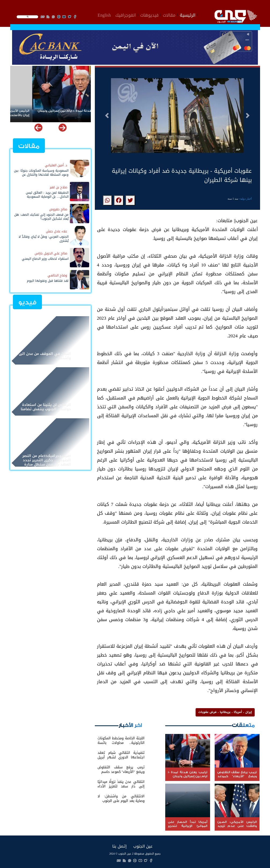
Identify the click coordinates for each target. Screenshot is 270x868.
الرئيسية (188, 15)
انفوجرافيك (126, 15)
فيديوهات (149, 15)
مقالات (169, 15)
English (104, 15)
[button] (107, 116)
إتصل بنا (119, 846)
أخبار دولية (246, 199)
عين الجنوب (143, 846)
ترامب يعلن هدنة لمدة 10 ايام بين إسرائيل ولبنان (52, 111)
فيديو (27, 302)
